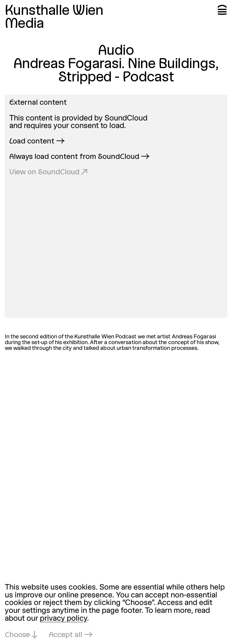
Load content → (37, 142)
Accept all (66, 635)
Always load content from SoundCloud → (79, 157)
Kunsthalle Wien (54, 11)
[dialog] (116, 612)
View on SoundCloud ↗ (48, 172)
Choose (17, 635)
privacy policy (63, 619)
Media (24, 24)
